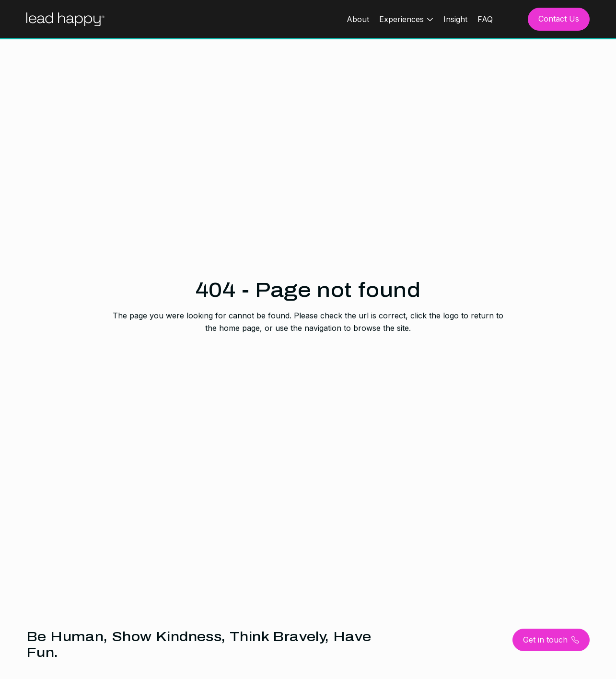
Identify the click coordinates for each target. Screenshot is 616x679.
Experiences (401, 19)
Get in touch (551, 640)
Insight (455, 19)
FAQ (485, 19)
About (358, 19)
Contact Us (559, 19)
